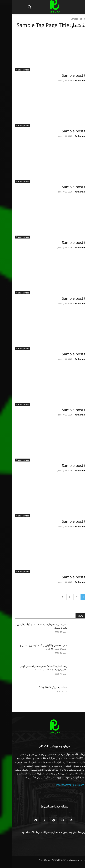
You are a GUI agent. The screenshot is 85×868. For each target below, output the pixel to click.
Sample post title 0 (66, 76)
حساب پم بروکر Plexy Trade (41, 687)
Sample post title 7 (66, 466)
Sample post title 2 (66, 187)
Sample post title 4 (66, 299)
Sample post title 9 (66, 577)
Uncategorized (11, 70)
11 (80, 80)
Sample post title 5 (66, 354)
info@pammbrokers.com (58, 785)
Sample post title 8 (66, 522)
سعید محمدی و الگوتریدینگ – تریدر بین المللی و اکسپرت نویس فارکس (32, 647)
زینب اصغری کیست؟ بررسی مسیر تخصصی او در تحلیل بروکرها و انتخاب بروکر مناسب (32, 668)
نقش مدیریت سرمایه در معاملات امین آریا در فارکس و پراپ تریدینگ (29, 626)
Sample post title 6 (66, 410)
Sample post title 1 (66, 131)
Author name (69, 80)
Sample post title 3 (66, 243)
